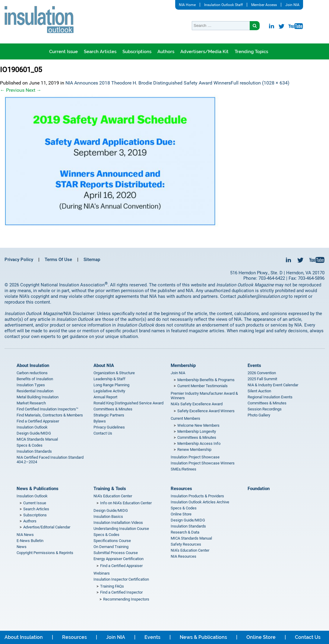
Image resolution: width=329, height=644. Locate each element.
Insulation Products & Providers (197, 496)
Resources (181, 489)
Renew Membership (194, 450)
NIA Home (187, 5)
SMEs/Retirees (183, 469)
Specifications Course (112, 541)
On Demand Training (111, 547)
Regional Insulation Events (270, 397)
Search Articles (100, 52)
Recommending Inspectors (126, 599)
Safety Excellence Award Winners (206, 411)
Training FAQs (112, 586)
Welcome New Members (198, 425)
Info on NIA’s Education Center (126, 503)
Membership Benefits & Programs (206, 380)
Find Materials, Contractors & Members (50, 415)
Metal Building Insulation (38, 397)
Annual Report (105, 397)
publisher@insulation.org (262, 296)
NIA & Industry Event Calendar (273, 385)
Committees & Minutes (113, 409)
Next (33, 90)
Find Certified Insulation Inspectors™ (47, 409)
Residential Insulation (35, 391)
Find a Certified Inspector (121, 592)
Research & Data (185, 532)
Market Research (31, 403)
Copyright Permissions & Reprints (45, 553)
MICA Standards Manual (37, 439)
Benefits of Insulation (35, 379)
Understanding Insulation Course (121, 529)
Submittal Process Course (116, 553)
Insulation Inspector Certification (121, 579)
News (22, 547)
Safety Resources (186, 544)
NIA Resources (183, 556)
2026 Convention (262, 373)
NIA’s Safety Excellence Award (197, 404)
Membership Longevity (197, 431)
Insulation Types (31, 385)
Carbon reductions (32, 373)
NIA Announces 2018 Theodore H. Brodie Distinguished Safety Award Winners (148, 83)
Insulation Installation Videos (118, 523)
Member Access (264, 5)
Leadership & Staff (109, 379)
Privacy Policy (19, 260)
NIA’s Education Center (113, 496)
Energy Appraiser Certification (119, 559)
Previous (12, 90)
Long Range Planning (111, 385)
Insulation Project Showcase (195, 457)
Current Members (185, 418)
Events (254, 365)
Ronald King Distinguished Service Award (128, 403)
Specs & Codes (30, 445)
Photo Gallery (259, 415)
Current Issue (63, 52)
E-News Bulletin (30, 541)
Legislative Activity (109, 391)
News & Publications (38, 489)
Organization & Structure (114, 373)
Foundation (259, 489)
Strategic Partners (109, 415)
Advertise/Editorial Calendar (47, 527)
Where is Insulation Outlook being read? (158, 68)
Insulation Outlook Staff (223, 5)
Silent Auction (259, 391)
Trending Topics (251, 52)
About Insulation (33, 365)
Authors (166, 52)
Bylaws (100, 421)
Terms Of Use (58, 260)
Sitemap (92, 260)
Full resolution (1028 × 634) (260, 83)
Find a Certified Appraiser (38, 421)
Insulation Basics (108, 516)
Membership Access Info (199, 443)
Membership (183, 365)
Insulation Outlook (32, 427)
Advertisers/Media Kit (204, 52)
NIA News (25, 535)
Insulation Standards (34, 451)
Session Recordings (265, 409)
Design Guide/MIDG (34, 433)
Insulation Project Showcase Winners (203, 463)
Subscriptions (137, 52)
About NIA (104, 365)
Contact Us (103, 433)
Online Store (181, 514)
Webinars (102, 573)
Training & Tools (110, 489)
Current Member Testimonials (202, 386)
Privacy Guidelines (109, 427)
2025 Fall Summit (262, 379)
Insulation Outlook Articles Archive (200, 502)
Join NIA (292, 5)
